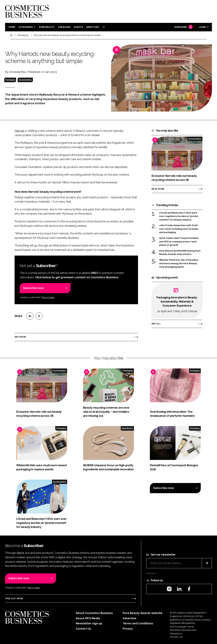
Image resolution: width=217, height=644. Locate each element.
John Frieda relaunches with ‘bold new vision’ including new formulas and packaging (179, 229)
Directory (93, 27)
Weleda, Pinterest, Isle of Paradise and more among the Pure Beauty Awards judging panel (179, 263)
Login (202, 27)
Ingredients (127, 428)
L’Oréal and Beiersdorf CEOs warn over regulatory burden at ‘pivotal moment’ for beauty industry (179, 216)
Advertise (130, 618)
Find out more (14, 599)
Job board (64, 27)
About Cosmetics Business (94, 613)
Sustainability (25, 80)
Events (78, 27)
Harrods (20, 131)
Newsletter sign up (89, 623)
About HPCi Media (88, 618)
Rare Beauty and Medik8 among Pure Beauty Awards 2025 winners (180, 253)
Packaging (10, 80)
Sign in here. (48, 297)
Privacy (128, 629)
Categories (26, 27)
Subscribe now (33, 288)
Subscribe (183, 27)
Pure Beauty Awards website (143, 613)
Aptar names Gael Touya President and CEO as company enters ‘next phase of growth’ (179, 242)
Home (12, 27)
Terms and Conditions (138, 623)
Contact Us (83, 629)
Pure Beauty (47, 27)
